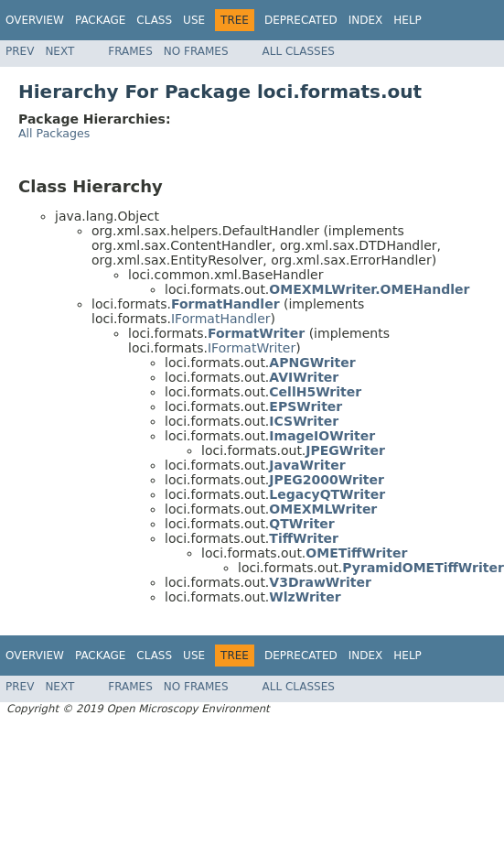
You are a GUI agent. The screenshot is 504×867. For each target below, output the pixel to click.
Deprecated (301, 20)
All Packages (54, 133)
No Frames (196, 51)
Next (59, 51)
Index (366, 20)
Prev (20, 51)
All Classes (299, 51)
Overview (35, 20)
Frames (130, 51)
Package (100, 20)
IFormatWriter (252, 348)
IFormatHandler (221, 319)
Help (407, 20)
